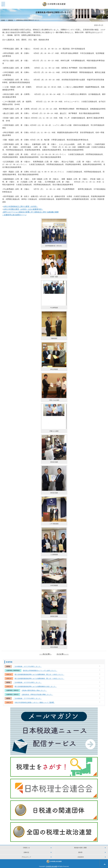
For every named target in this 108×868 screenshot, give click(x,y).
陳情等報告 (17, 670)
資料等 (80, 852)
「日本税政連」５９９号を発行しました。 (27, 698)
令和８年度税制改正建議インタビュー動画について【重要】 (35, 702)
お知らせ (9, 674)
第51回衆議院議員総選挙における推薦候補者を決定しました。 (36, 686)
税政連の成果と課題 (80, 848)
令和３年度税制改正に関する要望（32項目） (21, 206)
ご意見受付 (80, 857)
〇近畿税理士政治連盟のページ (14, 215)
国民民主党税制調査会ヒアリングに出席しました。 (40, 670)
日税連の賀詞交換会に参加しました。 (34, 690)
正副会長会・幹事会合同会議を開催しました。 (37, 694)
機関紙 (8, 666)
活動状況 (10, 20)
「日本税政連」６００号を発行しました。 (27, 682)
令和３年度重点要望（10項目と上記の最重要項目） (23, 209)
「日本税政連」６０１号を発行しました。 (27, 666)
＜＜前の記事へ (45, 654)
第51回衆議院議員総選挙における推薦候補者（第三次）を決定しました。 (39, 674)
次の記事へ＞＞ (63, 654)
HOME (3, 20)
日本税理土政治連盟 (51, 866)
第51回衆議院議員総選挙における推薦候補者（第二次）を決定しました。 (39, 678)
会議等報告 (10, 670)
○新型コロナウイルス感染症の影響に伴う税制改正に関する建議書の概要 (30, 212)
